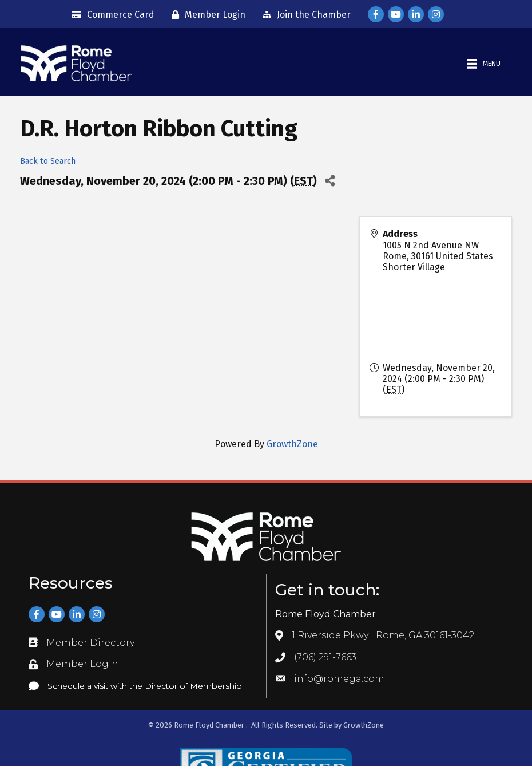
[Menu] (484, 64)
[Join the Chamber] (304, 15)
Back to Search (48, 161)
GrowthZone (292, 444)
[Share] (330, 181)
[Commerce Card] (110, 15)
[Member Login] (206, 15)
